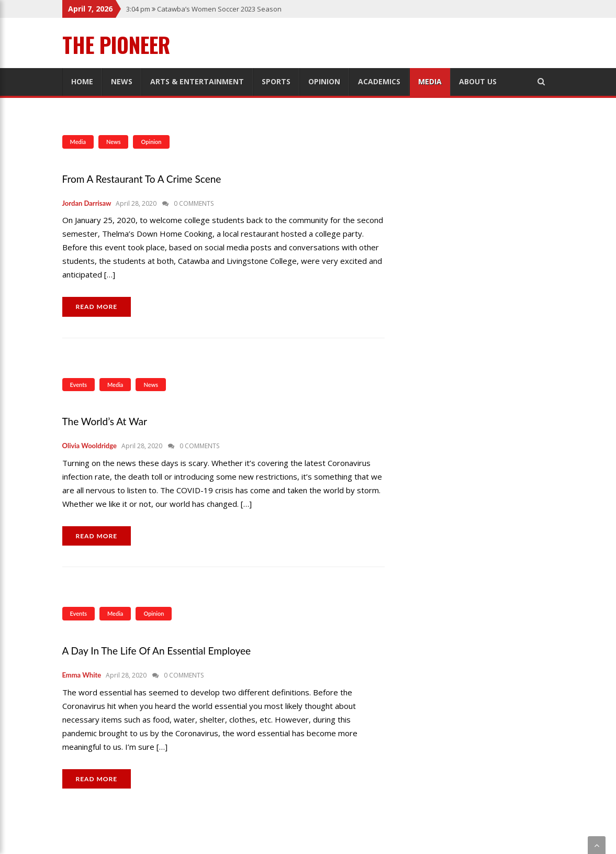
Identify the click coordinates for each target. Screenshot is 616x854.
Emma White (82, 675)
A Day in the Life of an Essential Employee (157, 651)
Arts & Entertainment (197, 81)
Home (82, 81)
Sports (276, 81)
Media (430, 81)
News (122, 81)
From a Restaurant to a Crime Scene (142, 179)
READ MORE (97, 307)
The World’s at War (105, 421)
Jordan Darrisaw (87, 203)
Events (79, 385)
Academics (379, 81)
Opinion (324, 81)
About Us (478, 81)
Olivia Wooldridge (89, 446)
